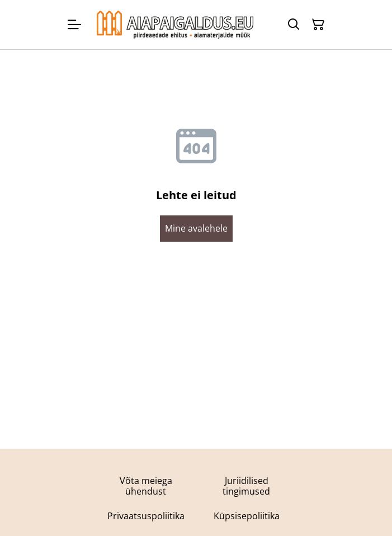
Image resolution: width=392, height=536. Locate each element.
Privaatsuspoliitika (146, 516)
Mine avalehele (196, 228)
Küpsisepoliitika (247, 516)
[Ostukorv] (318, 25)
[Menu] (74, 25)
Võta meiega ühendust (146, 486)
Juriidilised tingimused (246, 486)
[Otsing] (294, 25)
